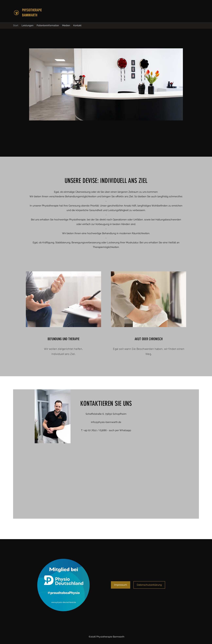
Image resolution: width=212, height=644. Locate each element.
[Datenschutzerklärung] (149, 585)
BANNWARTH (30, 15)
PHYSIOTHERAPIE (32, 10)
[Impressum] (121, 585)
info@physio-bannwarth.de (106, 422)
